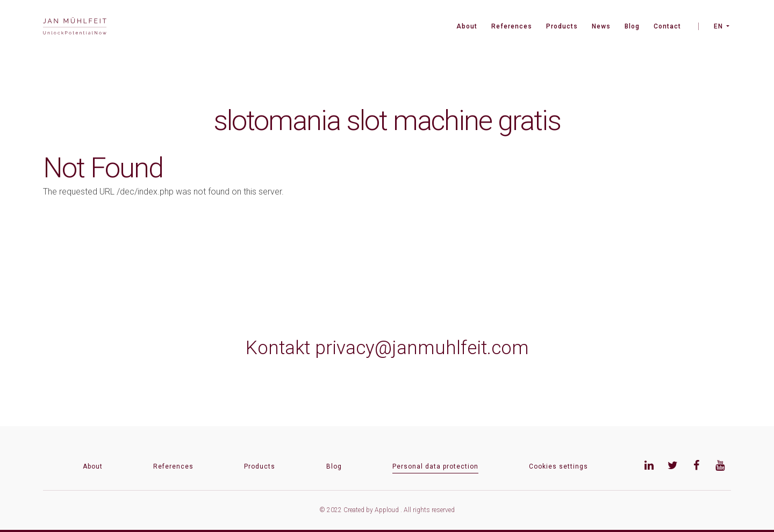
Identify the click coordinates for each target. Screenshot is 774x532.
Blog (632, 26)
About (467, 26)
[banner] (75, 27)
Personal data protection (435, 466)
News (601, 26)
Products (562, 26)
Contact (667, 26)
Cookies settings (558, 466)
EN (718, 26)
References (512, 26)
